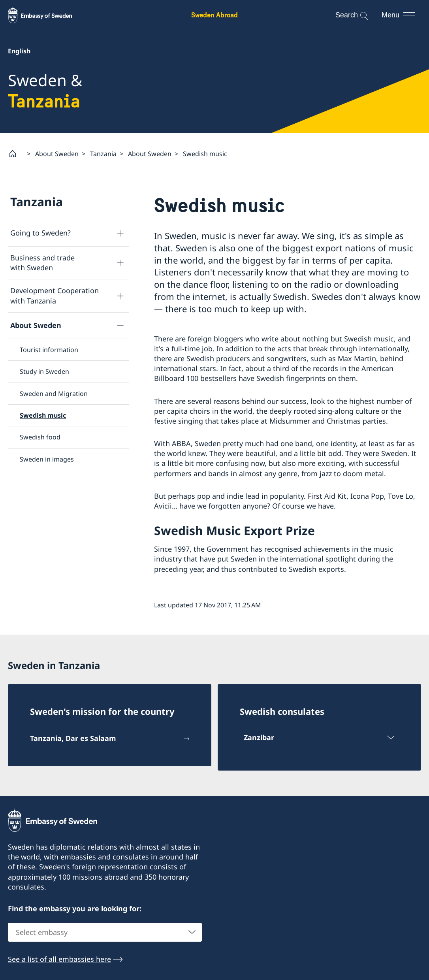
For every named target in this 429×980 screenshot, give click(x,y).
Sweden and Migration (54, 394)
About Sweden (57, 154)
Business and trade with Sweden (42, 263)
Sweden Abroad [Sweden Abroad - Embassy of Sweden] (214, 15)
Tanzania (103, 154)
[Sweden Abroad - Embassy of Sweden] (47, 15)
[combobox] (105, 932)
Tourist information (49, 350)
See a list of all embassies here (59, 959)
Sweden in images (47, 459)
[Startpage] (16, 154)
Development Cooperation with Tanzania (55, 296)
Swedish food (40, 437)
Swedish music (43, 415)
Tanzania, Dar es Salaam (73, 738)
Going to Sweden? (40, 233)
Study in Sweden (44, 371)
